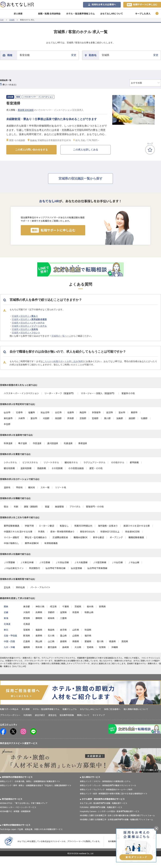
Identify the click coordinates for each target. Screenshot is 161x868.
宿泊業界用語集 (67, 715)
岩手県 (63, 630)
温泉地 (7, 487)
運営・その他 (96, 468)
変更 (48, 55)
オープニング (116, 537)
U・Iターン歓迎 (47, 526)
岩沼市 (110, 413)
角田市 (83, 413)
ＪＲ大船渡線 (81, 562)
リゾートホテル (51, 463)
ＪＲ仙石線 (117, 562)
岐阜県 (51, 618)
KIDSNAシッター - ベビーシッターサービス (18, 807)
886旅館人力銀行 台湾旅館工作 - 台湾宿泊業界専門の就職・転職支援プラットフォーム (116, 820)
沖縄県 (115, 647)
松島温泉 (68, 443)
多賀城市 (96, 413)
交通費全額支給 (60, 537)
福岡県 (27, 647)
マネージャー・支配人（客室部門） (98, 393)
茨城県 (78, 607)
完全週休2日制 (132, 532)
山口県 (51, 641)
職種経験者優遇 (136, 537)
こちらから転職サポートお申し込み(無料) (63, 361)
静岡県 (39, 618)
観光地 (32, 487)
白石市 (58, 413)
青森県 (51, 630)
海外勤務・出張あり (108, 526)
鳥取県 (76, 641)
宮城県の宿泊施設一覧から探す (80, 178)
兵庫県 (39, 612)
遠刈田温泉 (53, 443)
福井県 (88, 636)
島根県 (63, 641)
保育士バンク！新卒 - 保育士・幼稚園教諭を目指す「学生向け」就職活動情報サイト (36, 786)
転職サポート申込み (9, 709)
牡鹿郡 (144, 418)
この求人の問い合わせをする (31, 150)
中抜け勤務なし (11, 543)
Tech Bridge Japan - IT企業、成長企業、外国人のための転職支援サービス (31, 829)
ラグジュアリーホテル (94, 463)
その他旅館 (57, 468)
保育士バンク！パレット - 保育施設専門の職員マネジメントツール (108, 786)
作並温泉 (37, 443)
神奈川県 (40, 607)
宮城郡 (95, 418)
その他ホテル (118, 463)
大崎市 (22, 418)
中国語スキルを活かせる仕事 (18, 532)
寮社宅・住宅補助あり (36, 537)
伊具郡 (71, 418)
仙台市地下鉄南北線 (56, 568)
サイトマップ (99, 715)
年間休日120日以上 (110, 532)
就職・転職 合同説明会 (49, 14)
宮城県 (12, 20)
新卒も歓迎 (99, 537)
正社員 (7, 587)
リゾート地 (61, 487)
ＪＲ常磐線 (9, 562)
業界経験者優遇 (11, 526)
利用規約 (28, 715)
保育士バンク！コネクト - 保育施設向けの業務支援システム (105, 781)
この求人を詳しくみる (86, 150)
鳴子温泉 (23, 443)
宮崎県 (90, 647)
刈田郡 (46, 418)
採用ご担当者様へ (112, 709)
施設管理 (59, 507)
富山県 (63, 636)
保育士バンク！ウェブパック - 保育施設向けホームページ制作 (106, 790)
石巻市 (19, 413)
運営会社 (52, 715)
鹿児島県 (52, 647)
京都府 (51, 612)
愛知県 (27, 618)
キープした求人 (143, 14)
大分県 (78, 647)
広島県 (27, 641)
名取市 (71, 413)
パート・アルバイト (40, 587)
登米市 (122, 413)
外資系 (41, 532)
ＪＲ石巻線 (44, 562)
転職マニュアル (70, 709)
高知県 (125, 641)
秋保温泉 (8, 443)
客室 (47, 507)
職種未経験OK (80, 537)
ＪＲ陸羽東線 (100, 562)
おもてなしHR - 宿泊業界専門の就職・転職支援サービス (104, 803)
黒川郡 (107, 418)
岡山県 (39, 641)
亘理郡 (83, 418)
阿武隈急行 (35, 568)
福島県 (39, 630)
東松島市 (8, 418)
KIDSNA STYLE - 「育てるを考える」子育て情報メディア (24, 803)
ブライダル (75, 507)
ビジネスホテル (30, 463)
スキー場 (45, 487)
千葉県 (66, 607)
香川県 (100, 641)
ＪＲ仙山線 (134, 562)
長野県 (39, 636)
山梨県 (76, 636)
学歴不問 (29, 526)
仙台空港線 (76, 568)
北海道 (27, 624)
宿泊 (6, 507)
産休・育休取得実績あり (62, 532)
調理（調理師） (32, 507)
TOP (2, 20)
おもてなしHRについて (112, 14)
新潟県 (27, 636)
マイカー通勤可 (11, 537)
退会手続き (40, 715)
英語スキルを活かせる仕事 (137, 526)
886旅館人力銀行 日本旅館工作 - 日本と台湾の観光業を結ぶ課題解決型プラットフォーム (117, 816)
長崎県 (66, 647)
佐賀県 (102, 647)
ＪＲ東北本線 (27, 562)
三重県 (63, 618)
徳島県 (112, 641)
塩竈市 (32, 413)
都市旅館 (134, 463)
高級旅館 (42, 468)
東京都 (27, 607)
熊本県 (39, 647)
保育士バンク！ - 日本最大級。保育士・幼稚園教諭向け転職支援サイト (30, 781)
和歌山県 (89, 612)
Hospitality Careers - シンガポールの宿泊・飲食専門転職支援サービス (110, 811)
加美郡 (120, 418)
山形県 (76, 630)
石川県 (51, 636)
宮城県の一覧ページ (61, 336)
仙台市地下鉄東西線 (97, 568)
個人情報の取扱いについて (136, 709)
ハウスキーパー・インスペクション (21, 393)
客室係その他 (128, 393)
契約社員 (20, 587)
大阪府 (27, 612)
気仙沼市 (45, 413)
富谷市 (34, 418)
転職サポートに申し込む (142, 5)
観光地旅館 (9, 468)
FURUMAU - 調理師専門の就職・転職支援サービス (101, 807)
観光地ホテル (71, 463)
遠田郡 (132, 418)
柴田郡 (58, 418)
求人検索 (18, 14)
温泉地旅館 (26, 468)
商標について (83, 715)
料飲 (16, 507)
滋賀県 (63, 612)
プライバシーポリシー (10, 715)
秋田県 (88, 630)
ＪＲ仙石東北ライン (14, 568)
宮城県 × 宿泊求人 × (25, 316)
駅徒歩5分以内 (87, 532)
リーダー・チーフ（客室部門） (60, 393)
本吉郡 (7, 424)
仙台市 (7, 413)
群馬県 (102, 607)
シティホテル (10, 463)
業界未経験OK (32, 543)
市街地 (19, 487)
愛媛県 (88, 641)
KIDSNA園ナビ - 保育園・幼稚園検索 (15, 811)
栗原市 (134, 413)
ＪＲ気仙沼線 (62, 562)
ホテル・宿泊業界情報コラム (80, 14)
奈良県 (76, 612)
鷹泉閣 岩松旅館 (26, 110)
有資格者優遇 (51, 543)
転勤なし (64, 526)
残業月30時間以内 (83, 526)
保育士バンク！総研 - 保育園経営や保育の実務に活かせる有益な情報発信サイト (114, 794)
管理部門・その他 (95, 507)
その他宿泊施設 (76, 468)
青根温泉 (83, 443)
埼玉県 (53, 607)
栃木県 (90, 607)
